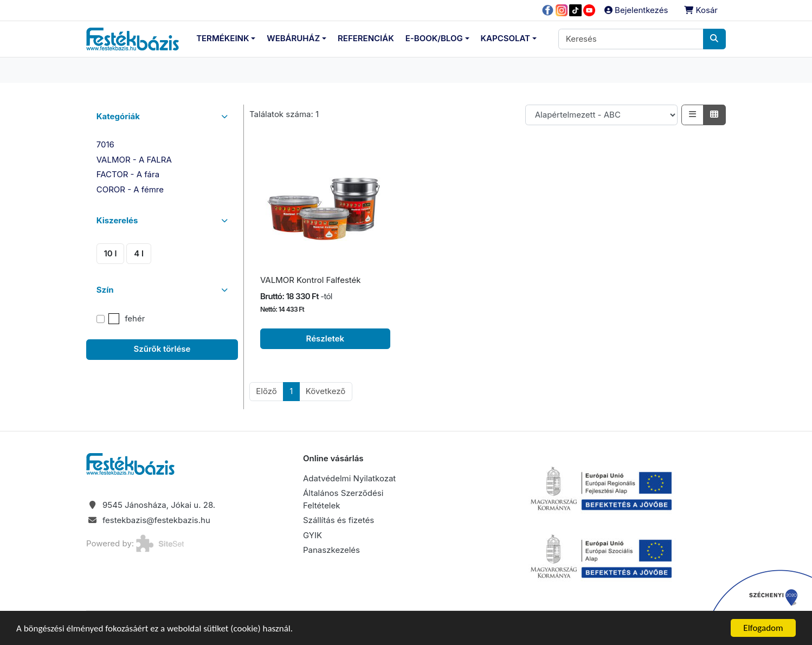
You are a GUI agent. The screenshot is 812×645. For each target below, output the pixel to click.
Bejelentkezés (636, 10)
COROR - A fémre (130, 189)
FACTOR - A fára (128, 174)
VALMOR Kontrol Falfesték (311, 280)
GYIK (312, 535)
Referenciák (366, 38)
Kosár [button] (701, 10)
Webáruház (293, 38)
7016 (105, 144)
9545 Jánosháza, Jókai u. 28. (159, 505)
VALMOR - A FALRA (134, 160)
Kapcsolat (505, 38)
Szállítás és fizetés (339, 520)
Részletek (326, 338)
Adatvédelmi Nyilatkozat (349, 478)
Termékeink (223, 38)
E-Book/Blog (434, 38)
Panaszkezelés (331, 550)
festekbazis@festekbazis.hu (156, 520)
